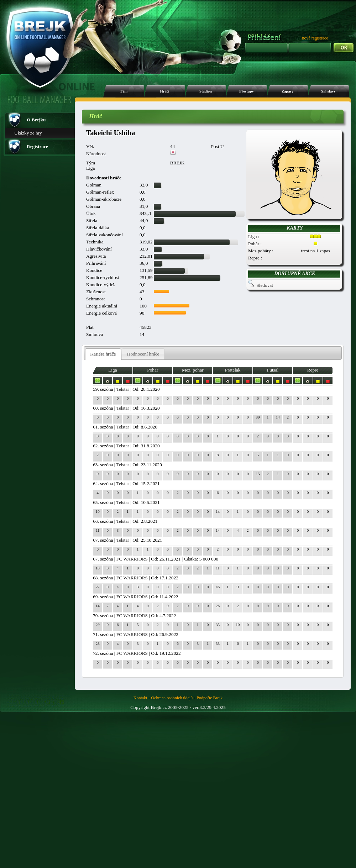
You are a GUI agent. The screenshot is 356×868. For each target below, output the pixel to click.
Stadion (206, 91)
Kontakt (140, 698)
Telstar (123, 389)
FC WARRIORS (132, 559)
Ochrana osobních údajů (172, 698)
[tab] (103, 354)
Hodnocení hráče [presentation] (143, 354)
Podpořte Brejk (210, 698)
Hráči (164, 91)
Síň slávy (328, 91)
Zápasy (287, 91)
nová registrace (315, 38)
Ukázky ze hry (28, 133)
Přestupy (247, 91)
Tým (124, 91)
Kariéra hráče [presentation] (103, 354)
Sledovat (265, 285)
